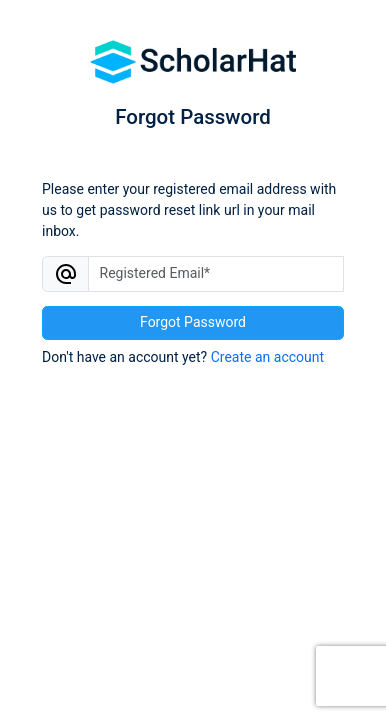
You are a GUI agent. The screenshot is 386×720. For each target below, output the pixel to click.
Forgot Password (193, 322)
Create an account (267, 357)
